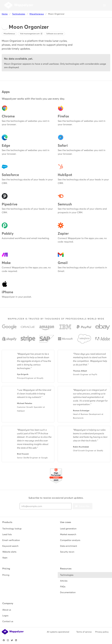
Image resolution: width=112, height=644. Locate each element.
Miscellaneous (37, 14)
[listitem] (27, 529)
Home (5, 14)
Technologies (19, 14)
